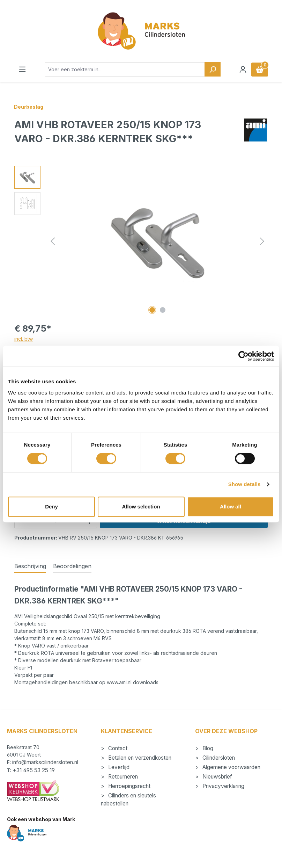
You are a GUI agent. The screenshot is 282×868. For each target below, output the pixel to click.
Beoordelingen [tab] (72, 566)
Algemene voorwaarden (231, 767)
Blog (207, 748)
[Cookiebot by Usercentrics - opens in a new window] (243, 356)
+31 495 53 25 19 (34, 770)
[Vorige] (53, 241)
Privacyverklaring (223, 786)
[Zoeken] (213, 69)
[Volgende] (262, 241)
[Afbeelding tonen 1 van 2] (152, 310)
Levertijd (118, 767)
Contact (117, 748)
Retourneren (122, 777)
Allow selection (141, 507)
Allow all (231, 507)
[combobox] (125, 69)
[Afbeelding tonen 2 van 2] (163, 310)
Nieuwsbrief (217, 777)
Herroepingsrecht (129, 786)
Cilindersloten (218, 758)
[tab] (30, 566)
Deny (51, 507)
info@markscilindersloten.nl (45, 762)
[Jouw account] (243, 70)
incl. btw (24, 339)
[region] (141, 241)
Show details (244, 484)
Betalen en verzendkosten (139, 758)
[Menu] (22, 69)
